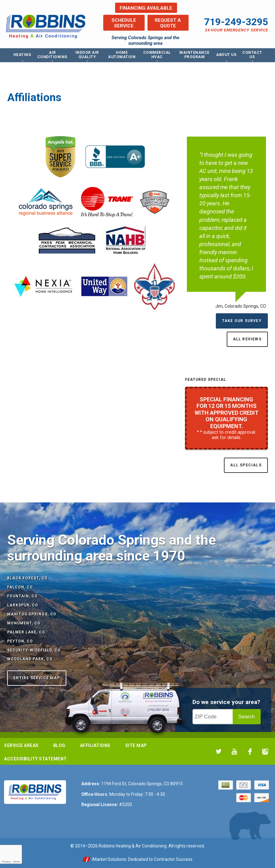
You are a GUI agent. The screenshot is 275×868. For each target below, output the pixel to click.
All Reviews (247, 339)
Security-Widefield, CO (34, 650)
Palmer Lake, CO (26, 632)
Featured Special (206, 380)
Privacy (6, 862)
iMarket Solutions (109, 859)
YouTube (234, 751)
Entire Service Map (37, 678)
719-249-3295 (236, 22)
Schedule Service (124, 23)
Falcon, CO (20, 587)
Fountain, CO (22, 596)
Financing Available (146, 8)
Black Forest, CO (27, 578)
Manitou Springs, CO (32, 614)
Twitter (219, 751)
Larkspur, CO (23, 605)
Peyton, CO (20, 641)
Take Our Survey (242, 321)
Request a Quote (168, 23)
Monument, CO (24, 623)
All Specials (246, 465)
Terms (17, 862)
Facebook (250, 751)
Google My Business (266, 751)
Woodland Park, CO (30, 659)
